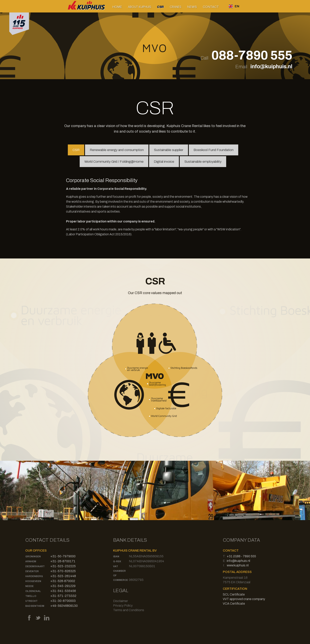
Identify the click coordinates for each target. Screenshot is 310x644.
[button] (140, 7)
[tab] (76, 150)
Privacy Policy (123, 606)
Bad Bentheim (35, 606)
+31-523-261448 (63, 576)
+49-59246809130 (64, 606)
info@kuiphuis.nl (271, 66)
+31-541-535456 (63, 591)
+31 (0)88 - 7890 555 (241, 556)
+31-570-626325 (63, 571)
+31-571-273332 (63, 596)
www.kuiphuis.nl (238, 565)
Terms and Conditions (129, 610)
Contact (211, 7)
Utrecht (31, 601)
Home (117, 7)
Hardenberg (34, 576)
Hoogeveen (33, 581)
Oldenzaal (33, 591)
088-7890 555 (252, 56)
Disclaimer (121, 601)
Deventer (32, 571)
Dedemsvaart (35, 566)
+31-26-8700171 (63, 561)
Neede (29, 586)
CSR (160, 7)
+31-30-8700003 (63, 601)
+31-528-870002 (63, 581)
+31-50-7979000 (63, 556)
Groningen (33, 557)
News (192, 7)
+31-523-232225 (63, 566)
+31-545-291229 (63, 586)
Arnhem (31, 561)
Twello (31, 596)
